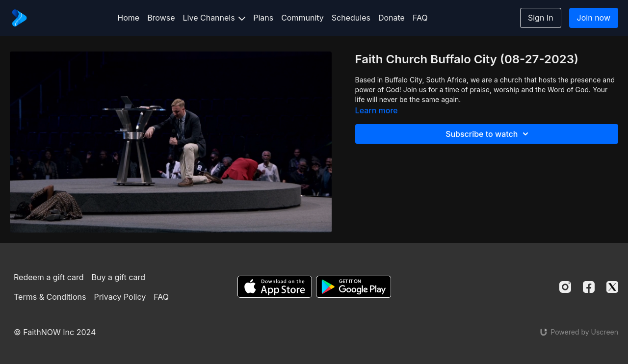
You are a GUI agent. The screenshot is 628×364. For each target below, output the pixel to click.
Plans (263, 18)
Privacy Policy (120, 297)
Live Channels (214, 18)
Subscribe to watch (488, 134)
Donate (392, 18)
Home (128, 18)
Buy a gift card (119, 277)
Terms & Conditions (50, 297)
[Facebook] (589, 287)
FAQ (420, 18)
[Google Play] (354, 287)
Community (302, 18)
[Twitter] (612, 287)
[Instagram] (565, 287)
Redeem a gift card (49, 277)
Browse (161, 18)
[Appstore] (275, 287)
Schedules (351, 18)
